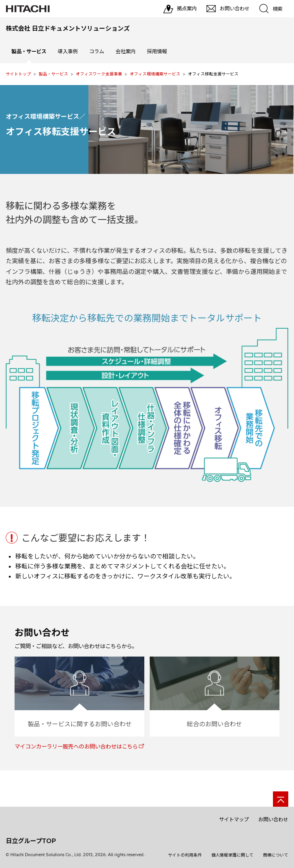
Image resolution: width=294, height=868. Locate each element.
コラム (97, 51)
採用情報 (157, 51)
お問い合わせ (273, 819)
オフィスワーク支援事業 (99, 74)
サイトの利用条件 (185, 855)
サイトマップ (234, 819)
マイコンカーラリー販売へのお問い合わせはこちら (76, 747)
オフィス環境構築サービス (155, 74)
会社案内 (126, 51)
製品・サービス (53, 74)
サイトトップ (18, 74)
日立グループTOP (31, 841)
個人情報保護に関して (232, 855)
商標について (276, 855)
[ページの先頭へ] (281, 799)
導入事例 (68, 51)
